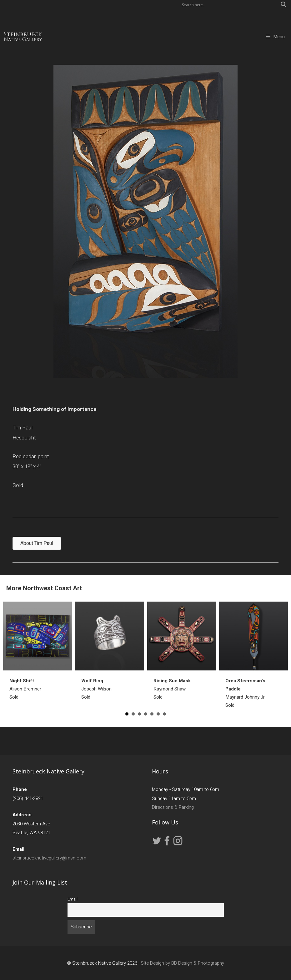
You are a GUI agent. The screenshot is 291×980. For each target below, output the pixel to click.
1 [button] (127, 714)
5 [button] (152, 714)
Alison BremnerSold (25, 689)
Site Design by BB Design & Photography (182, 963)
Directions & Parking (173, 807)
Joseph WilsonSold (96, 689)
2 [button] (133, 714)
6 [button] (158, 714)
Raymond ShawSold (172, 689)
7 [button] (164, 714)
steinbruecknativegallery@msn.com (49, 858)
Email (73, 899)
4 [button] (146, 714)
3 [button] (139, 714)
